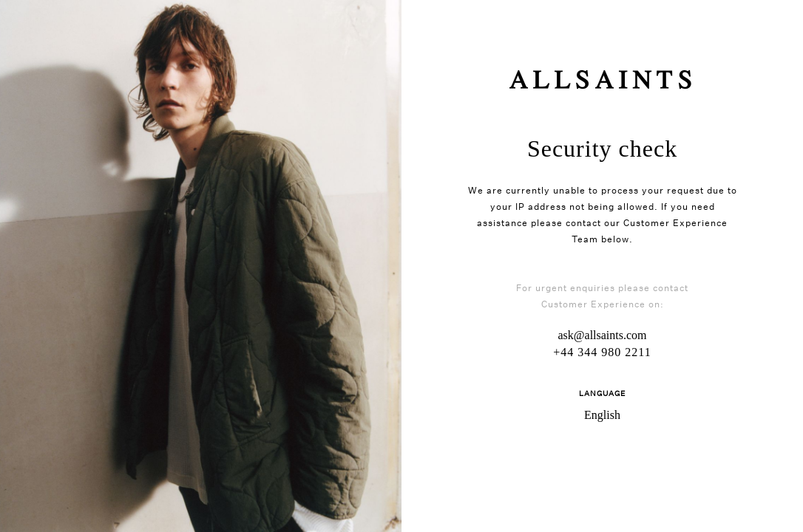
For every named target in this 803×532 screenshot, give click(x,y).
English (602, 415)
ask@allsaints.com (602, 335)
